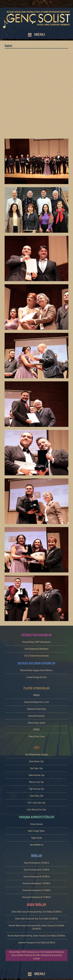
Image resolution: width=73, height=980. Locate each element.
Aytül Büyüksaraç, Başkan (37, 755)
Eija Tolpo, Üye (36, 768)
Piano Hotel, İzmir (37, 736)
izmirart (36, 959)
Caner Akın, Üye (36, 796)
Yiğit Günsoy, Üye (36, 789)
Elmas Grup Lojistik (37, 723)
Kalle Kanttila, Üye (37, 775)
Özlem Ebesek (36, 824)
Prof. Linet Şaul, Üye (37, 803)
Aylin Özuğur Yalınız (37, 831)
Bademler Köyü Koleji (37, 709)
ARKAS (36, 695)
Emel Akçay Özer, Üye (37, 810)
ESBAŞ (36, 730)
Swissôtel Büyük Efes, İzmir (37, 702)
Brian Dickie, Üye (36, 761)
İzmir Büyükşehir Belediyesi (36, 649)
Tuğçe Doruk (37, 838)
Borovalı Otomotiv (37, 716)
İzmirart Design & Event (36, 677)
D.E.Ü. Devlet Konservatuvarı (37, 656)
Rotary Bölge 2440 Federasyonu (36, 642)
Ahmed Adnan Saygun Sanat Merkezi (36, 670)
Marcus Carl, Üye (36, 782)
